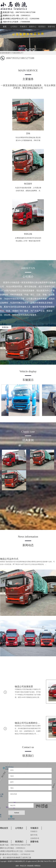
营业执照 (30, 866)
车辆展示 (23, 27)
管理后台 (37, 866)
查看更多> (6, 327)
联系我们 (42, 27)
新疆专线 (51, 27)
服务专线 (34, 835)
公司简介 (14, 27)
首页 (5, 27)
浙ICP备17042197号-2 (45, 861)
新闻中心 (33, 27)
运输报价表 (35, 838)
